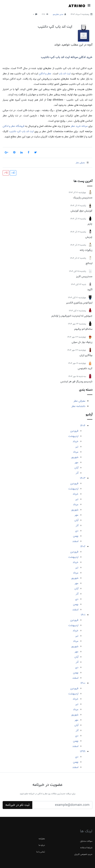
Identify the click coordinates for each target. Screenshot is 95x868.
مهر (76, 462)
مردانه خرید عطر (79, 126)
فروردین (74, 431)
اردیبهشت (73, 436)
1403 (83, 478)
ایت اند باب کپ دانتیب (55, 27)
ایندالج (89, 263)
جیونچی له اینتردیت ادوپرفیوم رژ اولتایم (72, 316)
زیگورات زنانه (86, 250)
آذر (77, 473)
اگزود (90, 290)
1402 (83, 547)
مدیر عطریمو (58, 14)
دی (77, 531)
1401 (83, 615)
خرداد (76, 441)
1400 (83, 683)
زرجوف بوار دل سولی (82, 342)
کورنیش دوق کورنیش (81, 211)
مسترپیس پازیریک (83, 198)
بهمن (76, 536)
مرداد (76, 452)
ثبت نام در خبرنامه (17, 805)
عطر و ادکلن (45, 74)
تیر (77, 447)
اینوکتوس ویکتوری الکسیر (79, 303)
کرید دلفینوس (85, 368)
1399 (83, 752)
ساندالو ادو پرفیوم (83, 329)
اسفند (75, 541)
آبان (76, 468)
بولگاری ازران (86, 355)
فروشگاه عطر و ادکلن (14, 126)
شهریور (75, 457)
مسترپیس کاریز (84, 276)
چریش (89, 237)
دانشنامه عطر (78, 406)
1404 (83, 426)
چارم (90, 224)
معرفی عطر (79, 401)
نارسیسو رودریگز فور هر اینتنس (76, 382)
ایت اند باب (65, 74)
